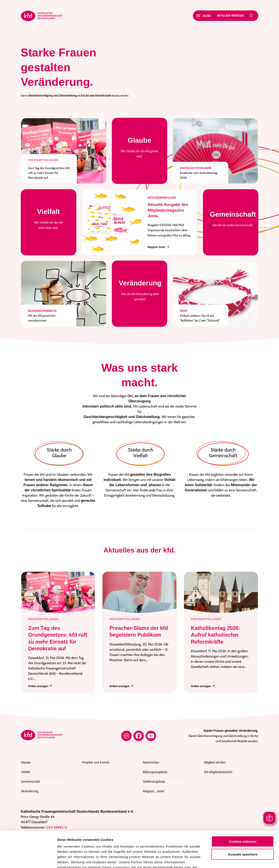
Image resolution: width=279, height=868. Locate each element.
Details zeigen (232, 859)
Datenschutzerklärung (171, 837)
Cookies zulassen (243, 805)
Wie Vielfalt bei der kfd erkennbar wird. (48, 218)
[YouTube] (151, 736)
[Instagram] (126, 736)
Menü (204, 16)
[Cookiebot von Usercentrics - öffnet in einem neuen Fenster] (28, 860)
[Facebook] (139, 736)
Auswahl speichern (243, 818)
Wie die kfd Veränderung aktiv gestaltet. (140, 290)
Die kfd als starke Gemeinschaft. (233, 218)
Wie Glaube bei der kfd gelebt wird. (140, 147)
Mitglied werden (231, 16)
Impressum (67, 842)
